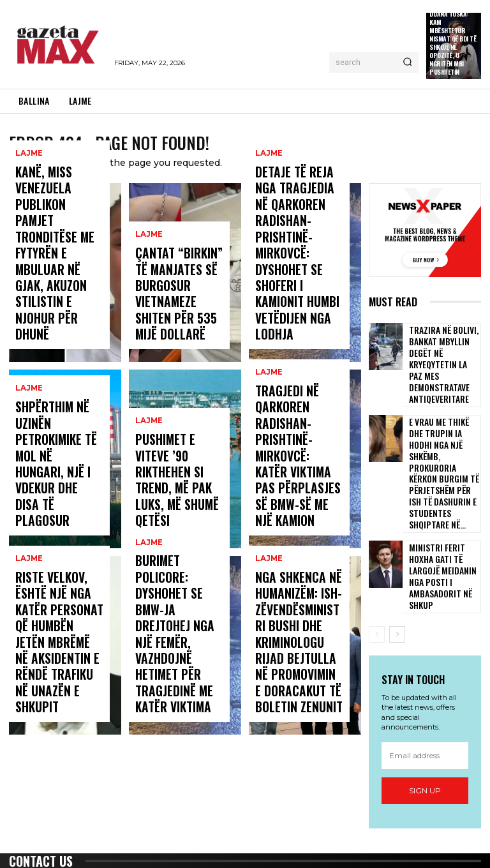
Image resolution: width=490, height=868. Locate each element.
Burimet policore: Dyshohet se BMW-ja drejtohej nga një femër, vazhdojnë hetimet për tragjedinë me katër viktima (179, 678)
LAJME (28, 255)
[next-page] (397, 540)
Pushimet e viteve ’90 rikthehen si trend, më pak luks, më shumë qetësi (177, 509)
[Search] (407, 63)
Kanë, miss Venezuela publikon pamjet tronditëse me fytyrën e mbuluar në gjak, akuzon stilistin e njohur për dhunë (57, 305)
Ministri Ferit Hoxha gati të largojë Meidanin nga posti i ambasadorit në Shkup (442, 492)
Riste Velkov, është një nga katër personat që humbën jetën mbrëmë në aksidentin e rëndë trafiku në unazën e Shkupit (59, 678)
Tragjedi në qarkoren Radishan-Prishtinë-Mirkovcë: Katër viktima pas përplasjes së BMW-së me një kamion (299, 497)
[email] (425, 661)
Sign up (425, 696)
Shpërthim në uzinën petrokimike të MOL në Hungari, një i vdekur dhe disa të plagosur (58, 503)
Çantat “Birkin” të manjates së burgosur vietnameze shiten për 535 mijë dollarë (174, 311)
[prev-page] (377, 540)
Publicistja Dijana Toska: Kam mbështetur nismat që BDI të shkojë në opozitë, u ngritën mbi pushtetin (453, 39)
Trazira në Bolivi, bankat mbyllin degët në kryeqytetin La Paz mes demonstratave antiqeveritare (443, 351)
